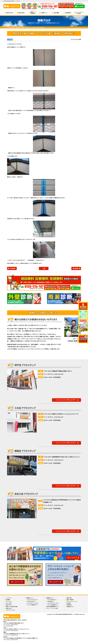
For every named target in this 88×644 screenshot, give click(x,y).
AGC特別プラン (51, 601)
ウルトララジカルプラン (32, 600)
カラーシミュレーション (72, 601)
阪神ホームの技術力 (32, 13)
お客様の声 (67, 13)
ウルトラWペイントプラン (33, 603)
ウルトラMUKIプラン (52, 600)
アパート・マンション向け (52, 608)
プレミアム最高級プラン (32, 605)
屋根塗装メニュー (50, 598)
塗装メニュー (44, 13)
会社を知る (21, 13)
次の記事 (13, 268)
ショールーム (9, 601)
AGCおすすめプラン (32, 601)
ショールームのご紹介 (79, 13)
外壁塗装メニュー (30, 598)
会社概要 (8, 600)
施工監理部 (10, 40)
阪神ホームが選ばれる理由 (12, 607)
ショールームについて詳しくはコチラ (66, 400)
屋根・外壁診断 (70, 600)
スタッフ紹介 (9, 603)
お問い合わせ (9, 608)
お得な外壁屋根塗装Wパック (53, 607)
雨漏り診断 (69, 598)
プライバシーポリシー (11, 610)
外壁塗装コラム (70, 607)
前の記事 (75, 268)
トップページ (9, 598)
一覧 (44, 268)
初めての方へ (9, 13)
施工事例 (56, 13)
